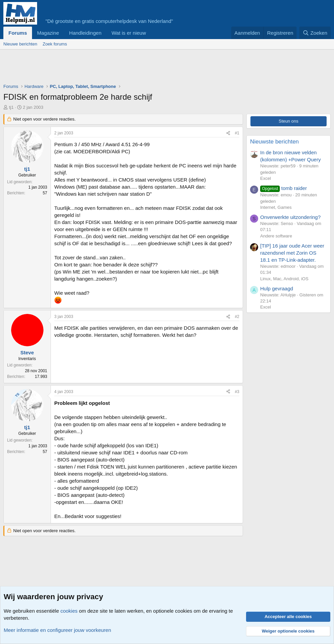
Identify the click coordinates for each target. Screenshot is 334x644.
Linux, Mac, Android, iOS (284, 279)
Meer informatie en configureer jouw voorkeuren (57, 630)
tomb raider (283, 188)
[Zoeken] (315, 33)
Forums (18, 33)
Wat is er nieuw (129, 33)
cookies (69, 611)
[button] (151, 33)
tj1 (11, 107)
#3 (237, 392)
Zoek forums (55, 44)
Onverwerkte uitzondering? (290, 217)
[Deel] (228, 133)
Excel (266, 178)
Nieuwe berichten (20, 44)
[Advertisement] (126, 68)
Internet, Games (276, 207)
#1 (237, 133)
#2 (237, 317)
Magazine (48, 33)
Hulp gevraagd (277, 288)
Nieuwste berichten (275, 142)
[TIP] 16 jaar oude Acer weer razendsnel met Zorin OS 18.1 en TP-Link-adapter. (292, 253)
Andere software (276, 236)
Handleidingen (85, 33)
